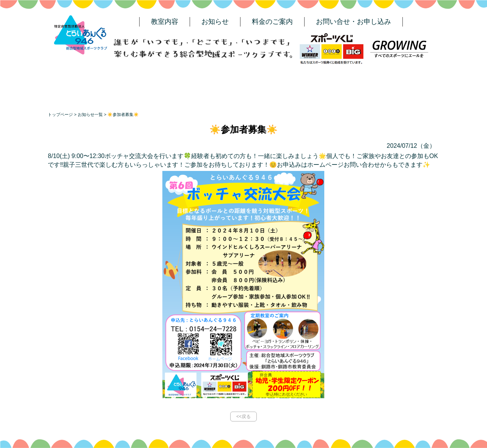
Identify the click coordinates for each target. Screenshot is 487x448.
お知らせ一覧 (90, 114)
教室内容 (165, 22)
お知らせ (215, 22)
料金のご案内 (272, 22)
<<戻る (243, 417)
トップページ (60, 114)
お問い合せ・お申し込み (353, 22)
